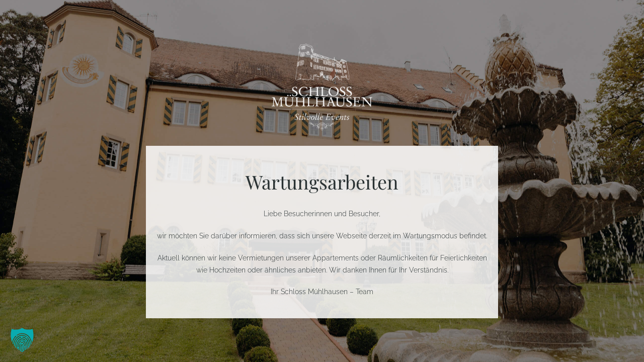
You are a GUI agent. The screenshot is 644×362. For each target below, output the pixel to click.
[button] (22, 340)
